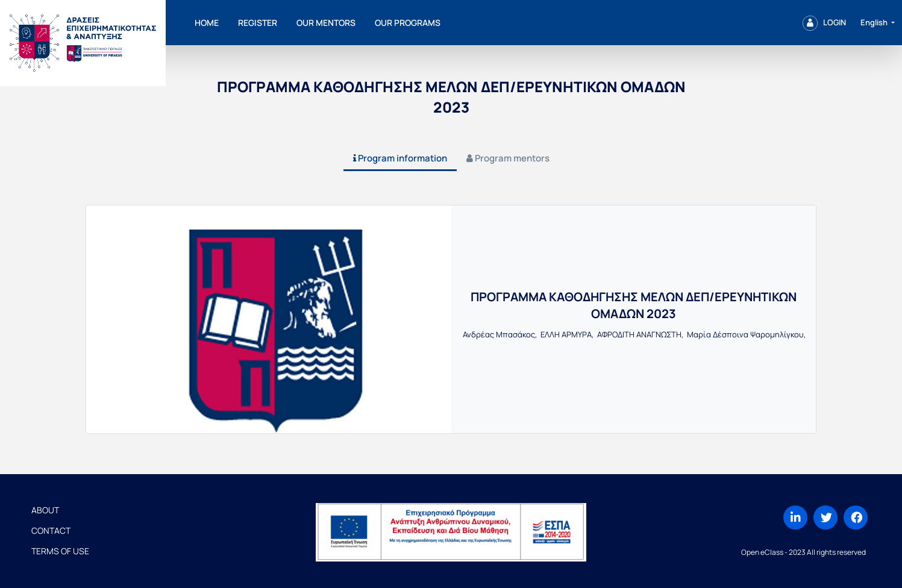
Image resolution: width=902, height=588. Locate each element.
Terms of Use (60, 551)
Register (258, 23)
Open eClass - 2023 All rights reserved (803, 552)
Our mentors (326, 23)
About (45, 510)
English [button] (875, 22)
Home (207, 23)
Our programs (408, 23)
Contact (51, 530)
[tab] (400, 159)
